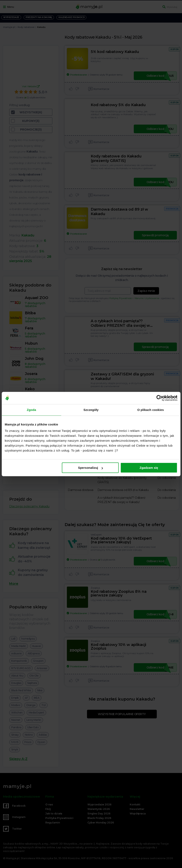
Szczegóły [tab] (91, 410)
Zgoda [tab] (31, 410)
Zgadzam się (149, 468)
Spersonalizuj (90, 468)
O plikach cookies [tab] (151, 410)
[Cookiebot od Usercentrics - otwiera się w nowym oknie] (159, 398)
